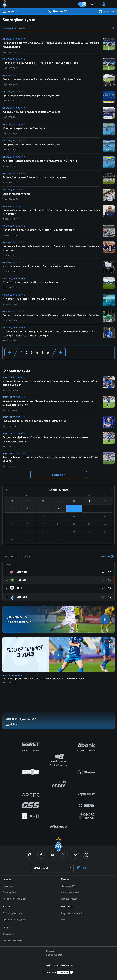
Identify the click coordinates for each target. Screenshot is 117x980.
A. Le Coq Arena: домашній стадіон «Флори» (31, 283)
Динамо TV (68, 886)
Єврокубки (9, 893)
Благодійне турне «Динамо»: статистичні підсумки (34, 177)
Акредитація (69, 899)
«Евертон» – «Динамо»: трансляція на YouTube (32, 145)
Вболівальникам (12, 941)
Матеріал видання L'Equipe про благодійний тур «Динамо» (40, 266)
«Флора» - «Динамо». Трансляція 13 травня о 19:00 (34, 299)
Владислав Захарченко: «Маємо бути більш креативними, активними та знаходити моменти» (48, 403)
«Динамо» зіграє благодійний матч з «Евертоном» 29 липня (40, 161)
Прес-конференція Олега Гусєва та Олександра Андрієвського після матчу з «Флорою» (51, 212)
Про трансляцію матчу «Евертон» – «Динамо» (31, 95)
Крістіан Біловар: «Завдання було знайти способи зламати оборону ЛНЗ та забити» (50, 459)
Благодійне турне (14, 39)
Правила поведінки (15, 920)
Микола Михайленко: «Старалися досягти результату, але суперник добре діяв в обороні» (50, 383)
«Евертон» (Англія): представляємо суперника (32, 112)
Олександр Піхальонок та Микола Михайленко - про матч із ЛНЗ (43, 679)
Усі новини (9, 886)
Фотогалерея (70, 893)
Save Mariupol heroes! (16, 194)
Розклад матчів (12, 914)
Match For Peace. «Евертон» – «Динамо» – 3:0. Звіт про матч (40, 63)
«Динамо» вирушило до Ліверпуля (24, 128)
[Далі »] (58, 353)
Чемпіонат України (14, 378)
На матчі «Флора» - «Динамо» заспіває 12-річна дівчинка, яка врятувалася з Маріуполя (51, 248)
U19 (63, 920)
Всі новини (59, 475)
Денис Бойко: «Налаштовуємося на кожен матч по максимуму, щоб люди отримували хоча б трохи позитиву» (48, 334)
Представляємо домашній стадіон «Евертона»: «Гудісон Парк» (42, 79)
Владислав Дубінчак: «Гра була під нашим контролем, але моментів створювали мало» (45, 439)
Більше (107, 557)
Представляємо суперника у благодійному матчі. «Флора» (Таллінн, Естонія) (51, 315)
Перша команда (12, 676)
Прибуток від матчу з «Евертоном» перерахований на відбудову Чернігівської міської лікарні (51, 45)
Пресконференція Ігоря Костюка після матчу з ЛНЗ (34, 421)
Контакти (8, 935)
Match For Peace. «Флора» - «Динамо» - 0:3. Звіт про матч (39, 230)
